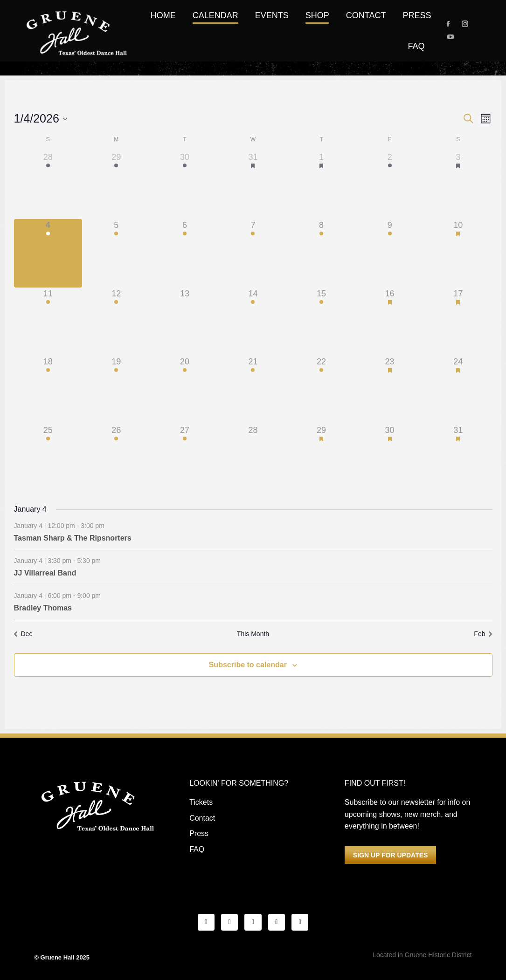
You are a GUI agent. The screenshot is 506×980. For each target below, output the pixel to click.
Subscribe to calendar (248, 665)
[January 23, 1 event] (390, 390)
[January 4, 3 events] (48, 253)
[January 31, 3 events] (458, 458)
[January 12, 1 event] (116, 322)
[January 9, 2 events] (390, 253)
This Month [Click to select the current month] (253, 634)
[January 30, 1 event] (390, 458)
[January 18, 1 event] (48, 390)
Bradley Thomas (43, 608)
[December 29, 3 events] (116, 185)
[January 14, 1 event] (253, 322)
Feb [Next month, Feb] (483, 634)
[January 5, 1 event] (116, 253)
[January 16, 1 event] (390, 322)
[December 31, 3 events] (253, 185)
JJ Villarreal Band (45, 573)
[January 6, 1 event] (185, 253)
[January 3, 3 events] (458, 185)
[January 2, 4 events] (390, 185)
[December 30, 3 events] (185, 185)
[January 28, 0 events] (253, 458)
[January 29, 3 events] (322, 458)
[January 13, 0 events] (185, 322)
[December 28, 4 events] (48, 185)
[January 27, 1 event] (185, 458)
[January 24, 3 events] (458, 390)
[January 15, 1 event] (322, 322)
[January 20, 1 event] (185, 390)
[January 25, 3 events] (48, 458)
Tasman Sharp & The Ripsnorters (73, 538)
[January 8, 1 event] (322, 253)
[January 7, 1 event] (253, 253)
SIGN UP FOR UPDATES (391, 855)
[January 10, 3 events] (458, 253)
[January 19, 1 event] (116, 390)
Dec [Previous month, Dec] (23, 634)
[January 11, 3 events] (48, 322)
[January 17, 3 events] (458, 322)
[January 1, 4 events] (322, 185)
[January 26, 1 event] (116, 458)
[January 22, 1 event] (322, 390)
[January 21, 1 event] (253, 390)
